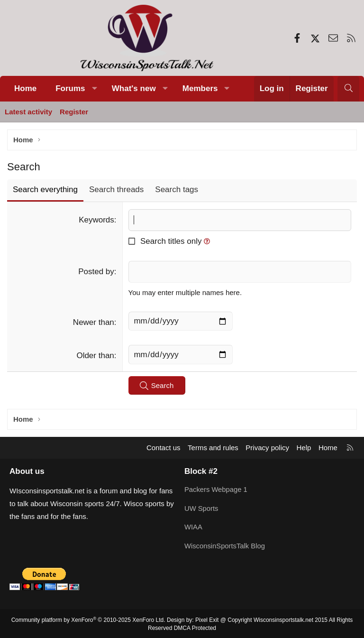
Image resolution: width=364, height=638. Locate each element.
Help (304, 448)
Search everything (45, 190)
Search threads (116, 190)
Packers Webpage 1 (216, 490)
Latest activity (28, 112)
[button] (94, 89)
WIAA (193, 527)
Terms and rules (213, 448)
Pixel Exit (207, 619)
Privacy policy (267, 448)
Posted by (96, 272)
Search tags (177, 190)
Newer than (94, 322)
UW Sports (202, 508)
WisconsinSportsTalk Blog (225, 545)
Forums (70, 88)
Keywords (96, 220)
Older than (95, 356)
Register (74, 112)
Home (25, 88)
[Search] (348, 89)
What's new (134, 88)
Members (200, 88)
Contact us (164, 448)
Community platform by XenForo (88, 619)
